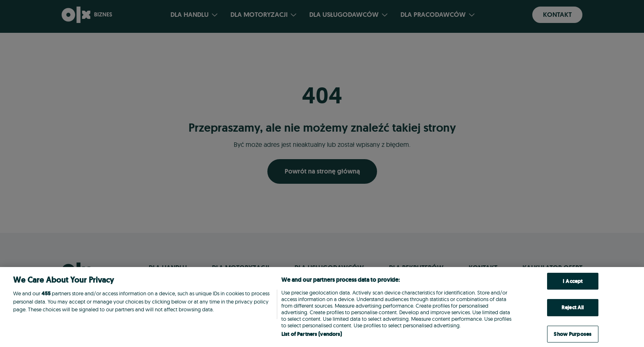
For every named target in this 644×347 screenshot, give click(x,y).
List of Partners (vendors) (312, 334)
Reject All (573, 307)
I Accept (573, 281)
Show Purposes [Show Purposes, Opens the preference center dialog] (573, 334)
